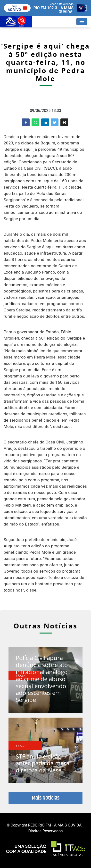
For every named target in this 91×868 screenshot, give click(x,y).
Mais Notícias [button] (46, 798)
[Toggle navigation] (82, 22)
